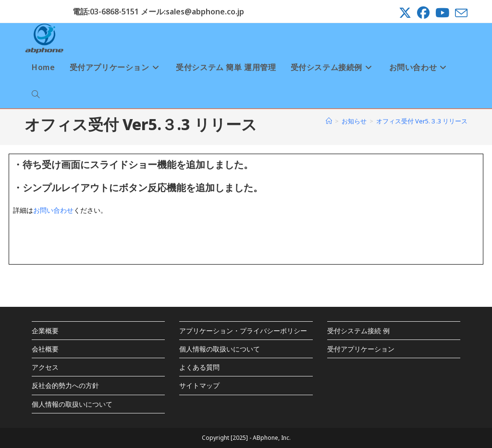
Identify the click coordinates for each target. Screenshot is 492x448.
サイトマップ (199, 385)
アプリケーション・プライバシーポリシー (243, 331)
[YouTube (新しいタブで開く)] (442, 13)
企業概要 (45, 331)
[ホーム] (329, 121)
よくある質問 (199, 367)
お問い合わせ (53, 210)
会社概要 (45, 349)
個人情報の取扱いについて (72, 404)
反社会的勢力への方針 (65, 385)
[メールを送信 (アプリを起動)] (460, 13)
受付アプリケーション (361, 349)
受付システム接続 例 (358, 331)
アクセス (45, 367)
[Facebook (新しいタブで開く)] (423, 13)
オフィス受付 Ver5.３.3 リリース (422, 121)
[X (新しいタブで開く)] (405, 13)
